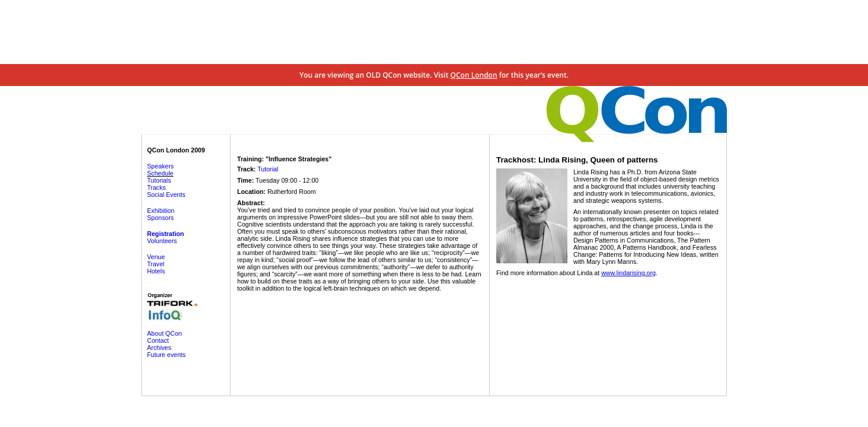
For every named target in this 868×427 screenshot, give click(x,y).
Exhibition (161, 211)
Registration (165, 234)
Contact (158, 340)
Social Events (166, 195)
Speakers (160, 166)
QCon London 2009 (176, 150)
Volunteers (162, 241)
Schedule (160, 173)
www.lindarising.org (628, 273)
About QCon (165, 333)
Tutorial (268, 169)
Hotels (156, 271)
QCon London (474, 75)
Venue (156, 257)
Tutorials (159, 180)
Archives (159, 348)
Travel (156, 264)
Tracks (157, 187)
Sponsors (160, 218)
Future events (166, 355)
